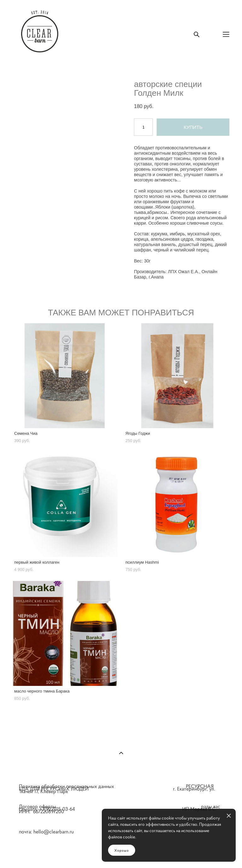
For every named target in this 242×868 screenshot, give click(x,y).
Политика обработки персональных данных (66, 786)
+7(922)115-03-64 (60, 809)
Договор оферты (37, 806)
